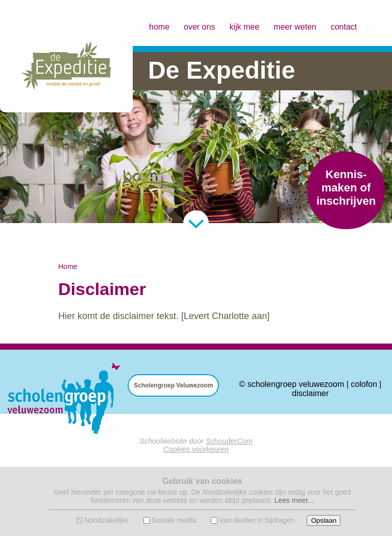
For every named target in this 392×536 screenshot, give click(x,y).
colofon (364, 384)
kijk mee (244, 27)
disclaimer (310, 393)
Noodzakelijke (106, 520)
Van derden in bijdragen (257, 520)
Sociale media (174, 520)
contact (344, 27)
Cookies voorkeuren (196, 449)
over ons (199, 27)
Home (68, 266)
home (159, 27)
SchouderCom (229, 441)
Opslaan (324, 520)
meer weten (295, 27)
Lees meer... (294, 500)
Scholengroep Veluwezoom (173, 385)
